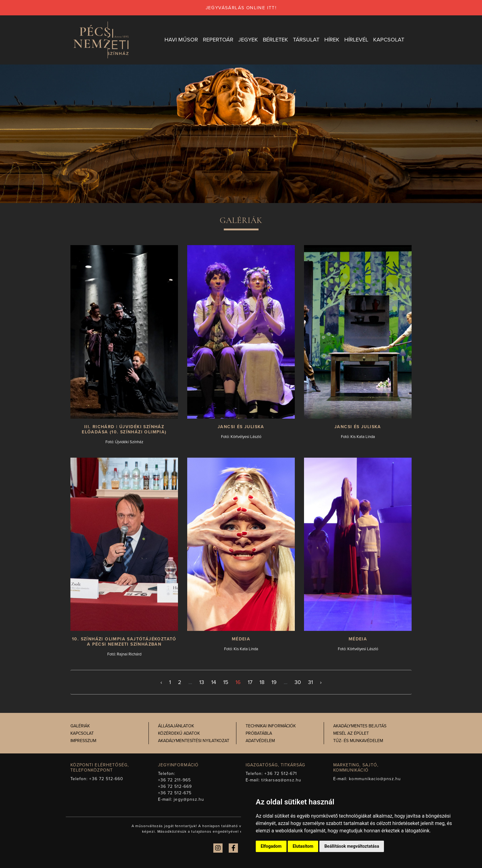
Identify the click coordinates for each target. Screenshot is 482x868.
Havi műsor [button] (181, 40)
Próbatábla (259, 733)
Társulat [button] (306, 40)
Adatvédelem (260, 741)
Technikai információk (271, 726)
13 (202, 682)
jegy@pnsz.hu (189, 799)
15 (226, 682)
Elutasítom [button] (303, 846)
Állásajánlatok (176, 726)
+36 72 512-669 (175, 786)
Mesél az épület (351, 733)
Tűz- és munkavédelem (358, 741)
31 (310, 682)
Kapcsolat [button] (389, 40)
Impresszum (83, 741)
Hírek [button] (332, 40)
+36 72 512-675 (175, 793)
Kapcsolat (82, 733)
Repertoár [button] (218, 40)
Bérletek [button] (275, 40)
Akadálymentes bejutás (360, 726)
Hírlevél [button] (356, 40)
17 (250, 682)
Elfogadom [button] (271, 846)
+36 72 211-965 (174, 780)
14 (214, 682)
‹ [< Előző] (161, 682)
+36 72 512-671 (281, 774)
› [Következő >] (321, 682)
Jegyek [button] (248, 40)
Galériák (80, 726)
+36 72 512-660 (106, 779)
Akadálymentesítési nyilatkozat (194, 741)
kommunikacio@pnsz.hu (375, 779)
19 (274, 682)
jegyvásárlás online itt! (241, 8)
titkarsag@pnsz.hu (281, 780)
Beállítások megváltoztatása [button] (352, 846)
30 (298, 682)
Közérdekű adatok (179, 733)
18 (262, 682)
